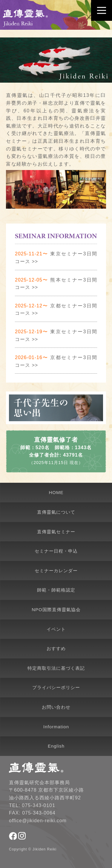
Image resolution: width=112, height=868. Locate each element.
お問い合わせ (56, 707)
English (56, 746)
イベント (56, 629)
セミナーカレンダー (56, 571)
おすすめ (56, 648)
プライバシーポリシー (56, 687)
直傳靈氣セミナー (56, 532)
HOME (56, 492)
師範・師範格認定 (56, 590)
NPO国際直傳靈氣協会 (56, 610)
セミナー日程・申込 (56, 551)
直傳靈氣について (56, 512)
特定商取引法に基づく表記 (56, 668)
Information (56, 727)
